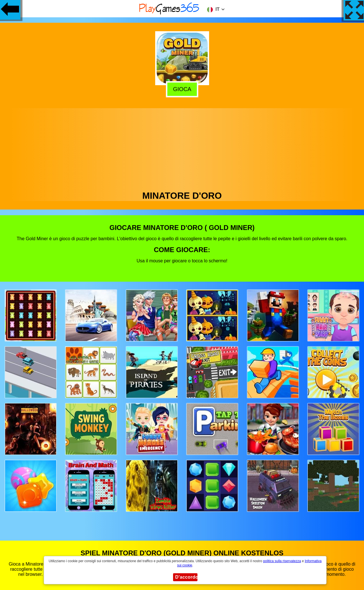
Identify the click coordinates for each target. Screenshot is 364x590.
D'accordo (186, 577)
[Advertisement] (182, 148)
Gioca (181, 89)
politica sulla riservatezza (282, 561)
